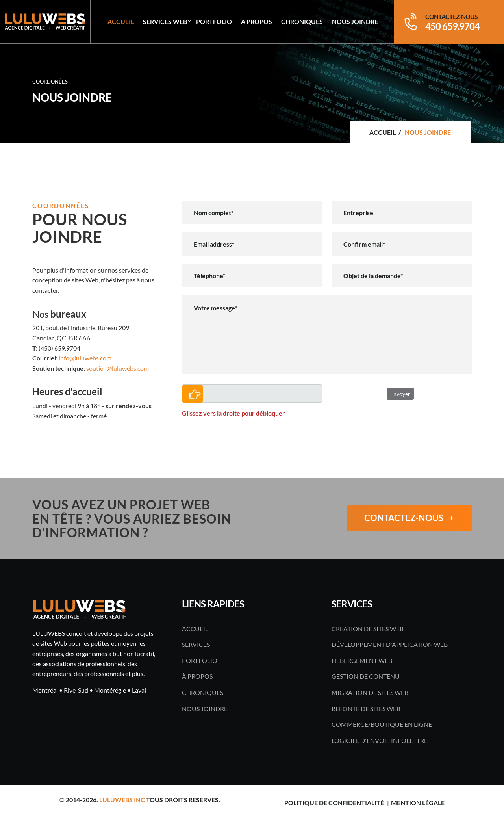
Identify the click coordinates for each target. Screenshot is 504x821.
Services (196, 644)
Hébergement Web (362, 660)
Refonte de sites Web (366, 709)
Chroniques (302, 21)
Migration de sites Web (370, 692)
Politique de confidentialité (334, 803)
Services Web (165, 21)
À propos (257, 21)
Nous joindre (355, 21)
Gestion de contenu (366, 676)
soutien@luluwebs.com (118, 368)
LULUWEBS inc (122, 800)
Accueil (121, 21)
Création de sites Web (368, 629)
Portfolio (214, 21)
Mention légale (418, 803)
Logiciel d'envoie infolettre (380, 740)
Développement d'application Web (390, 644)
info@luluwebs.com (85, 358)
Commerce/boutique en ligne (382, 724)
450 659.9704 (452, 26)
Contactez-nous (409, 518)
